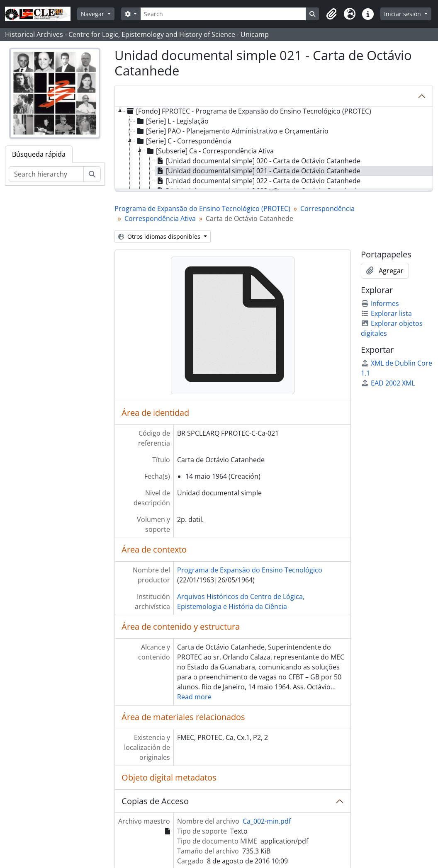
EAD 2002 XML (388, 383)
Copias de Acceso (155, 801)
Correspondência (327, 209)
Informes (380, 303)
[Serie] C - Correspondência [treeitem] (183, 141)
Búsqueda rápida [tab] (39, 154)
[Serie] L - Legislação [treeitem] (172, 121)
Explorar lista (386, 313)
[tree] (274, 148)
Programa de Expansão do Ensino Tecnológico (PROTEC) (202, 209)
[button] (331, 14)
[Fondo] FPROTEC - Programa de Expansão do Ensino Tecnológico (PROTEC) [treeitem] (248, 111)
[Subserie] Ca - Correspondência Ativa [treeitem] (209, 151)
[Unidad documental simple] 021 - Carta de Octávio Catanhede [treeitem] (258, 171)
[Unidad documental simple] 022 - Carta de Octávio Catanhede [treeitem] (258, 181)
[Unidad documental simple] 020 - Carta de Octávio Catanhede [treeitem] (258, 161)
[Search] (223, 14)
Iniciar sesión (403, 14)
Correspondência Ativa (160, 218)
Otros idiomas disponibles (160, 236)
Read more (194, 697)
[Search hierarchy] (46, 174)
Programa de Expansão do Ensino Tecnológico (250, 570)
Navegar (93, 14)
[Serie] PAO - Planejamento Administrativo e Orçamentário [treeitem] (232, 131)
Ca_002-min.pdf (267, 821)
